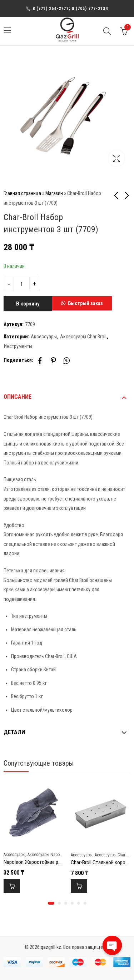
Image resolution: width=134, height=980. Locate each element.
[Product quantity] (22, 284)
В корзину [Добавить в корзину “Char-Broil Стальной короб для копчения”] (79, 886)
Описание (18, 397)
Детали (14, 732)
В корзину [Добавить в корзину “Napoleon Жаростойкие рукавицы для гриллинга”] (12, 886)
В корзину (28, 304)
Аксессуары (44, 337)
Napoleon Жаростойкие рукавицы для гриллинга (56, 862)
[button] (82, 304)
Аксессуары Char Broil (83, 337)
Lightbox (116, 158)
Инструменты (18, 346)
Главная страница (22, 193)
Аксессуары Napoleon (47, 855)
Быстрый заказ (85, 303)
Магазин (54, 193)
